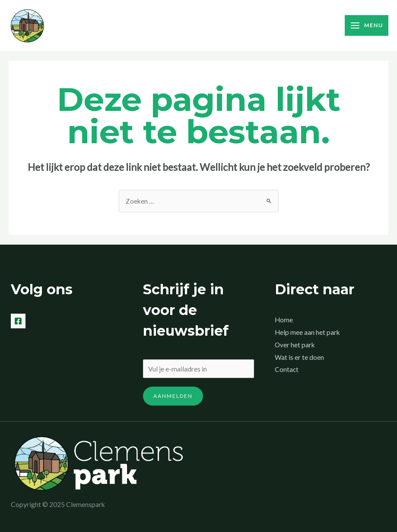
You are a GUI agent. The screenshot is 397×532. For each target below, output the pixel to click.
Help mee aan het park (307, 332)
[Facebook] (18, 321)
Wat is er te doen (299, 357)
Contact (287, 369)
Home (284, 320)
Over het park (295, 345)
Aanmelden (173, 396)
